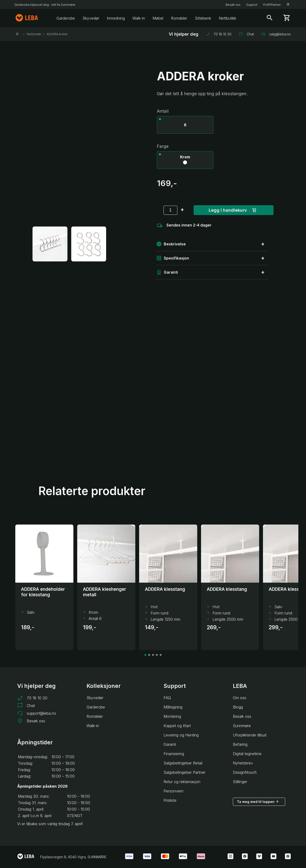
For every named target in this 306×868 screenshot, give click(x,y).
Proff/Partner (272, 5)
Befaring (240, 744)
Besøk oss (233, 5)
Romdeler (179, 18)
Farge (163, 146)
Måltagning (173, 707)
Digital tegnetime (247, 754)
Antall (163, 111)
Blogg (238, 707)
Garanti (170, 744)
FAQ (167, 698)
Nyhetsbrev (243, 763)
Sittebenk (203, 18)
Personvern (173, 791)
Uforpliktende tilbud (250, 735)
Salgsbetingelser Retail (183, 763)
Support (252, 5)
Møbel (158, 18)
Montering (172, 716)
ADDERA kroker (57, 34)
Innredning (116, 18)
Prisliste (170, 800)
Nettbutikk (227, 18)
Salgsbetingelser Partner (184, 772)
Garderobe (66, 18)
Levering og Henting (181, 735)
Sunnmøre (242, 726)
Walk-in (139, 18)
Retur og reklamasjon (182, 782)
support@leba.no (41, 713)
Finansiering (174, 754)
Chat (246, 34)
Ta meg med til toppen (258, 802)
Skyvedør (91, 18)
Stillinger (240, 782)
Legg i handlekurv (233, 210)
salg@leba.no (276, 34)
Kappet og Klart (177, 726)
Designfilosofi (245, 772)
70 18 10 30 (219, 34)
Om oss (240, 698)
